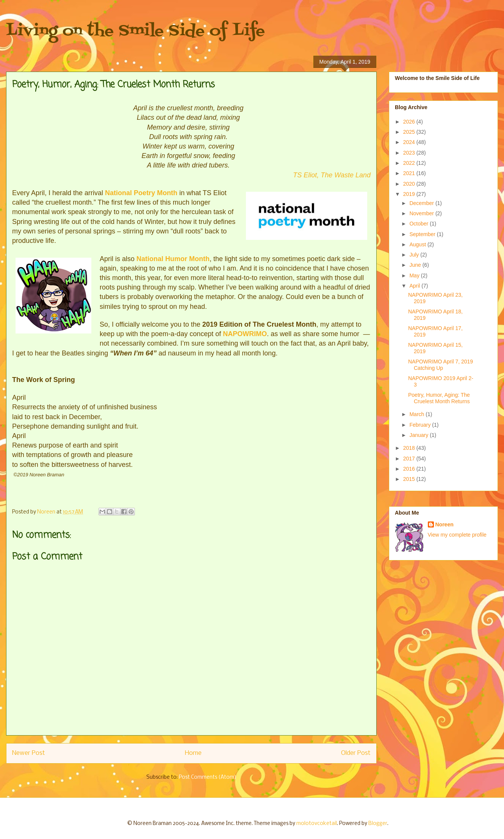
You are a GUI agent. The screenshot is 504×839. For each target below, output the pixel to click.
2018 (410, 448)
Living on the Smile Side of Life (135, 31)
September (423, 234)
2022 (410, 163)
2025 (410, 132)
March (417, 414)
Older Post (356, 753)
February (421, 425)
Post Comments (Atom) (208, 777)
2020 (410, 184)
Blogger (378, 824)
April (415, 286)
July (415, 255)
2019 (410, 194)
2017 (410, 459)
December (422, 203)
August (418, 244)
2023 (410, 153)
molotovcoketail (317, 824)
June (416, 265)
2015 (410, 479)
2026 (410, 122)
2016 (410, 469)
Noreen (445, 524)
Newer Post (29, 753)
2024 (410, 142)
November (422, 213)
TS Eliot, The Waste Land (332, 175)
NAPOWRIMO (245, 334)
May (415, 275)
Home (193, 753)
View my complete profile (457, 535)
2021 (410, 173)
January (419, 435)
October (419, 224)
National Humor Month (173, 259)
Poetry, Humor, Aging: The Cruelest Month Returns (439, 398)
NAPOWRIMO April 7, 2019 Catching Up (441, 365)
